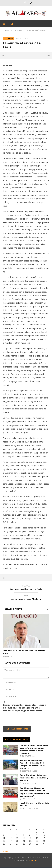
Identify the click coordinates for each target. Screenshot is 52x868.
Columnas (8, 38)
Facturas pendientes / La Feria (26, 588)
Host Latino (34, 860)
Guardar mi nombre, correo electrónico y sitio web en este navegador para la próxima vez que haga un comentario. (24, 708)
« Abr (6, 851)
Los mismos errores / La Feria (26, 598)
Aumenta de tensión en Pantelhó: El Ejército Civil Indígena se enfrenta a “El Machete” (32, 764)
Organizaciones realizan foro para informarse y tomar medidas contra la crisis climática (34, 749)
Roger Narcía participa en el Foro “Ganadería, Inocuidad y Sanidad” (34, 778)
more (49, 56)
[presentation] (24, 719)
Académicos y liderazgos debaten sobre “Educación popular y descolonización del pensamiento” (34, 792)
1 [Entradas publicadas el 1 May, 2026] (30, 832)
